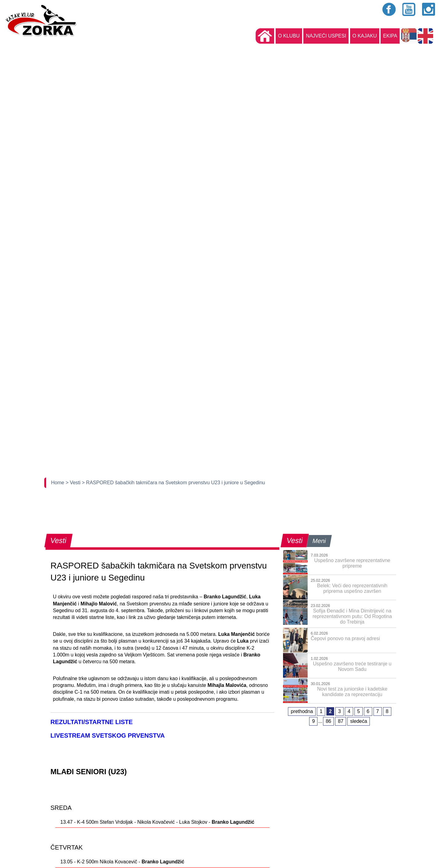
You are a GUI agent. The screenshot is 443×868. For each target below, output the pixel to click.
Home (58, 483)
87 (341, 721)
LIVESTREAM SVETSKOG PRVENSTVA (108, 735)
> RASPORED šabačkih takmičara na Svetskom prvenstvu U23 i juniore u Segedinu (173, 483)
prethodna (302, 711)
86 (329, 721)
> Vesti (74, 483)
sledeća (359, 721)
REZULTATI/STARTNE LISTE (92, 722)
